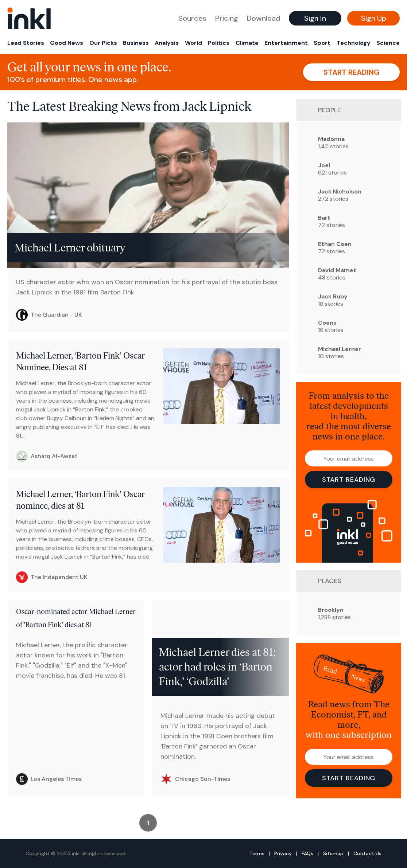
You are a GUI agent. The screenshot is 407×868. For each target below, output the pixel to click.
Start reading (351, 72)
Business (136, 43)
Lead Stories (26, 43)
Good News (67, 43)
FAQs (307, 853)
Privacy (283, 853)
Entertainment (286, 43)
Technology (354, 43)
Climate (247, 43)
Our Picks (103, 43)
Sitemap (333, 853)
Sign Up (374, 18)
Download (263, 18)
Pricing (227, 18)
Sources (192, 18)
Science (388, 43)
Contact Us (367, 853)
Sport (322, 43)
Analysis (167, 43)
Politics (219, 43)
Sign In (315, 18)
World (193, 43)
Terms (257, 853)
